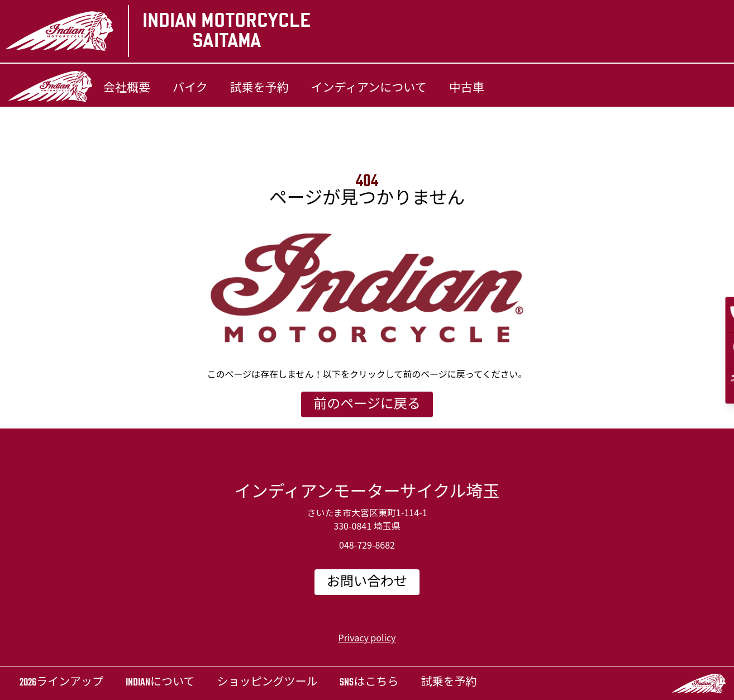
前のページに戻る (367, 405)
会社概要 (127, 89)
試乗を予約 (259, 89)
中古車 (467, 89)
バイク (190, 89)
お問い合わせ (367, 583)
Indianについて (160, 683)
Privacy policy (367, 637)
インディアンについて (369, 89)
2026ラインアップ (61, 683)
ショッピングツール (267, 683)
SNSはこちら (369, 683)
